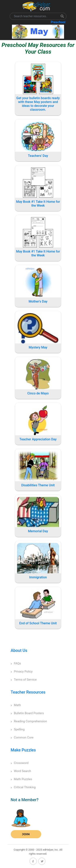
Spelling (18, 729)
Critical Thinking (23, 787)
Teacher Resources (28, 692)
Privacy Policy (22, 671)
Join (26, 834)
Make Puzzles (23, 750)
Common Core (22, 737)
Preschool (58, 22)
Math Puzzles (21, 779)
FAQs (16, 663)
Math (16, 705)
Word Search (21, 771)
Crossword (20, 763)
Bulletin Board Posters (27, 713)
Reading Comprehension (29, 721)
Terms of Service (24, 680)
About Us (19, 650)
